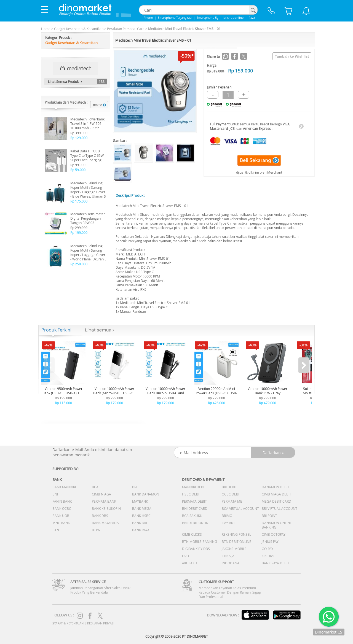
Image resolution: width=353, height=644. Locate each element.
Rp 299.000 (79, 228)
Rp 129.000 (79, 138)
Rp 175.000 (79, 201)
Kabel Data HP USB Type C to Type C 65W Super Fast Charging (87, 155)
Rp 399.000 (79, 133)
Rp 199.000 (79, 233)
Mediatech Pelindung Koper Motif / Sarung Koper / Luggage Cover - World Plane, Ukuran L (88, 252)
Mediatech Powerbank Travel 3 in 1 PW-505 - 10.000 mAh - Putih (87, 123)
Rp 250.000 (79, 264)
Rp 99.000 (78, 165)
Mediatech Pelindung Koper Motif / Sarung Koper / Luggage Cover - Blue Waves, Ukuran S (88, 190)
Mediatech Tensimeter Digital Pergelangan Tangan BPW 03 (88, 218)
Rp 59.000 (78, 170)
